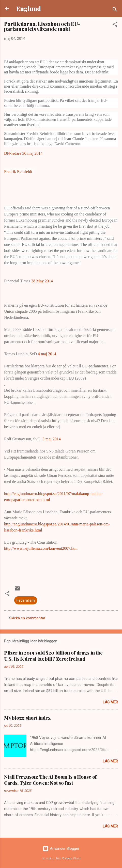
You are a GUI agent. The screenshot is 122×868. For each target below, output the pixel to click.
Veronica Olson (71, 858)
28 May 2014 (42, 281)
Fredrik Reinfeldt (19, 172)
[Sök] (115, 10)
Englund (29, 8)
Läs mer (110, 702)
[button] (115, 25)
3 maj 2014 (52, 439)
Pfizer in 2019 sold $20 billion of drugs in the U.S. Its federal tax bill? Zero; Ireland (53, 656)
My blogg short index (27, 718)
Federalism (26, 600)
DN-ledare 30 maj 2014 (23, 153)
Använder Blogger (61, 849)
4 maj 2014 (47, 354)
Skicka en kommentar (27, 618)
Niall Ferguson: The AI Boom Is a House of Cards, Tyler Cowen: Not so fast (50, 780)
